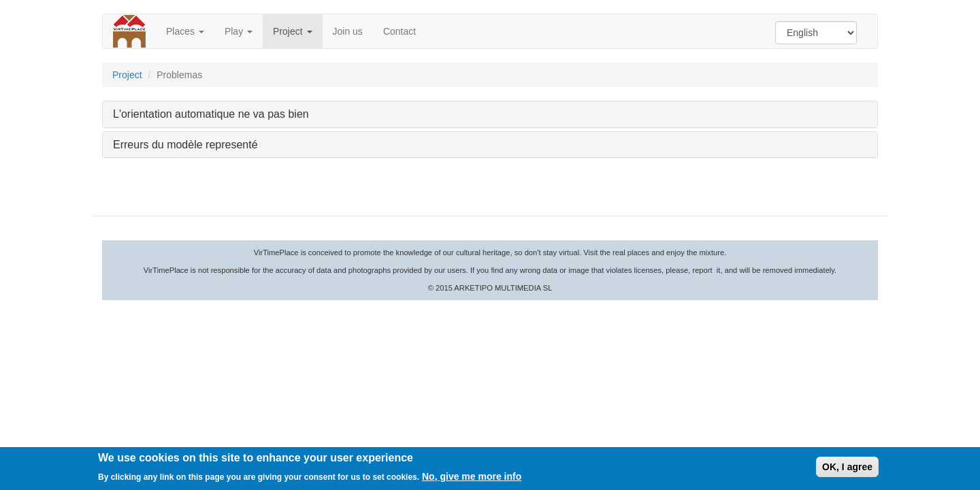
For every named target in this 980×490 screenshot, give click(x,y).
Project (292, 31)
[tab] (490, 114)
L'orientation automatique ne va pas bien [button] (211, 114)
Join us (348, 31)
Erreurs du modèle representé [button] (185, 145)
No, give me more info (472, 477)
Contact (399, 31)
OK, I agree (847, 468)
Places (185, 31)
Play (239, 31)
